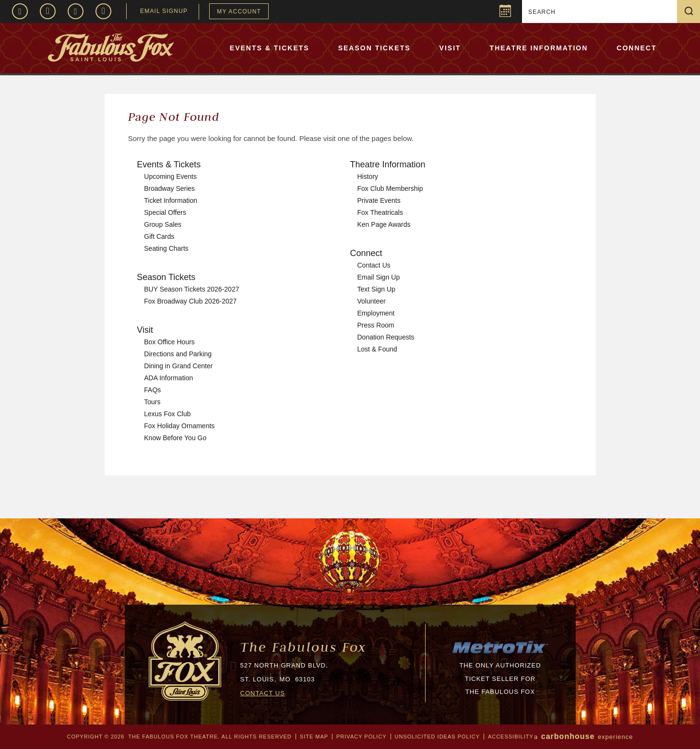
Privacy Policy (361, 737)
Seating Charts (166, 248)
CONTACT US (263, 693)
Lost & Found (377, 349)
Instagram (48, 11)
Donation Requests (386, 337)
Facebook (20, 11)
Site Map (314, 737)
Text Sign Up (376, 289)
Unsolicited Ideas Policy (437, 737)
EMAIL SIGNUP (164, 11)
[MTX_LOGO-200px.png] (500, 652)
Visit (450, 48)
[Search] (601, 12)
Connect (636, 48)
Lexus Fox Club (167, 414)
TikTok (103, 11)
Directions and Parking (178, 354)
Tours (152, 402)
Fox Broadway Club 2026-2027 (190, 301)
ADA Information (168, 378)
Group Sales (163, 224)
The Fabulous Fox (303, 647)
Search (692, 11)
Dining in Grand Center (178, 366)
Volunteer (372, 301)
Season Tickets (374, 48)
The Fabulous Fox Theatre (138, 47)
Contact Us (374, 265)
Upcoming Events (170, 176)
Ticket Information (171, 200)
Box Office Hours (169, 342)
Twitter (76, 11)
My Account (239, 12)
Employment (376, 313)
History (368, 176)
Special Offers (165, 212)
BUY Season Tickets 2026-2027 (191, 289)
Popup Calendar (504, 12)
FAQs (152, 390)
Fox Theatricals (380, 212)
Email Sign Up (379, 277)
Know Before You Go (175, 438)
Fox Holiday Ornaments (179, 426)
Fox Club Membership (390, 188)
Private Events (379, 200)
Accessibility (511, 737)
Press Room (376, 325)
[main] (350, 306)
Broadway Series (169, 188)
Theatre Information (539, 48)
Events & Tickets (270, 48)
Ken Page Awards (384, 224)
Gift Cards (159, 236)
